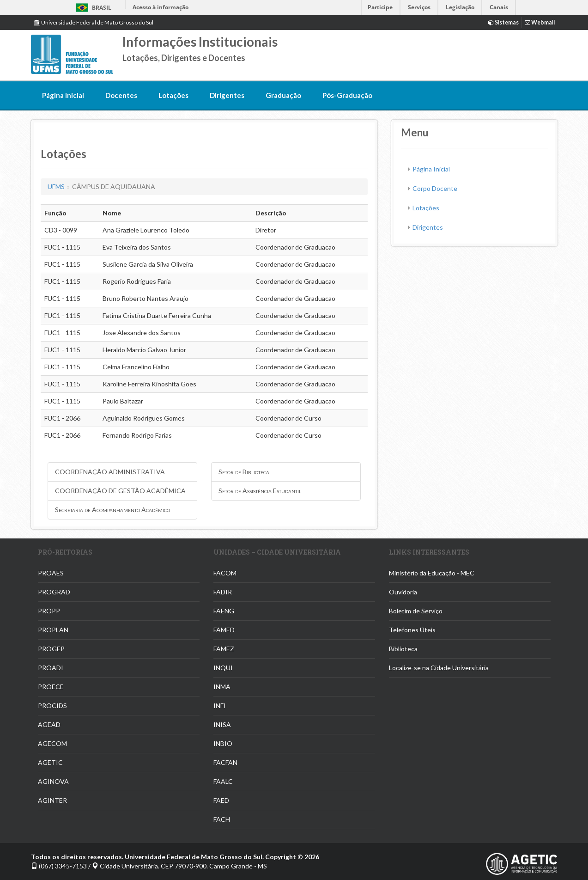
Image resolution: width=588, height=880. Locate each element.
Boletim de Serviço (416, 611)
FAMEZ (224, 649)
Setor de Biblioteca (244, 472)
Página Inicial (63, 95)
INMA (222, 687)
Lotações (173, 95)
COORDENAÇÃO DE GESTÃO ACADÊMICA (120, 491)
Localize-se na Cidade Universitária (439, 668)
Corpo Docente (435, 188)
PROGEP (51, 649)
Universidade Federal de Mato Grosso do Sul (94, 22)
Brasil (92, 8)
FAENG (224, 611)
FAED (221, 800)
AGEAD (49, 724)
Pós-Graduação (347, 95)
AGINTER (52, 800)
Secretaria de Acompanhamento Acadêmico (112, 510)
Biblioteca (403, 649)
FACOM (225, 573)
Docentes (121, 95)
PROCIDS (52, 706)
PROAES (51, 573)
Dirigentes (227, 95)
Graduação (283, 95)
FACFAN (225, 762)
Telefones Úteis (412, 630)
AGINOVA (53, 781)
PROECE (51, 687)
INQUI (223, 668)
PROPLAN (53, 630)
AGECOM (52, 743)
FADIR (223, 592)
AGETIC (50, 762)
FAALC (223, 781)
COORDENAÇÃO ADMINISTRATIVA (110, 472)
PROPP (49, 611)
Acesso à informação (161, 7)
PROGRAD (54, 592)
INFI (220, 706)
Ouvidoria (403, 592)
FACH (222, 819)
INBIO (223, 743)
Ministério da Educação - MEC (432, 573)
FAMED (224, 630)
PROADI (51, 668)
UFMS (56, 186)
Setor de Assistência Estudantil (260, 491)
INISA (222, 724)
